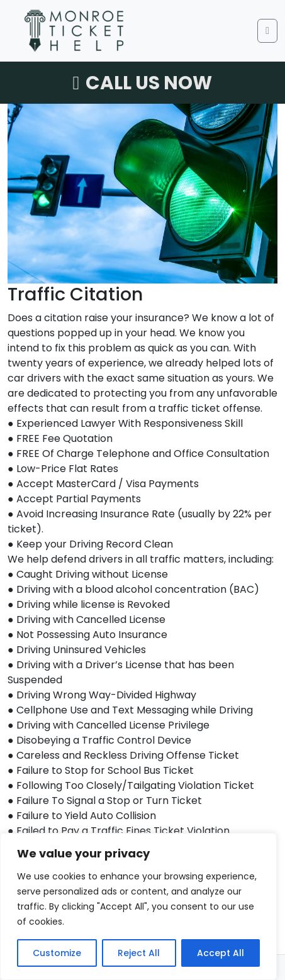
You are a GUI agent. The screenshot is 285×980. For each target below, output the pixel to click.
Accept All (221, 953)
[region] (138, 906)
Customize (57, 953)
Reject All (139, 953)
